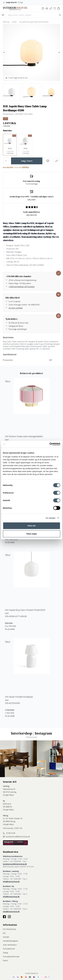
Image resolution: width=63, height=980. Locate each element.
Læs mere (31, 199)
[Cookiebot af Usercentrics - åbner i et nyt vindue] (49, 444)
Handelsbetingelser (11, 941)
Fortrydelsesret (9, 949)
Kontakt (6, 937)
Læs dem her (32, 215)
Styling (5, 953)
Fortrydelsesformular (11, 957)
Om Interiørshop (10, 929)
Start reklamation (10, 945)
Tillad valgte (32, 534)
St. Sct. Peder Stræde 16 (13, 818)
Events (6, 960)
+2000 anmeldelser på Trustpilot (22, 287)
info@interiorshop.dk (11, 881)
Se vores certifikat (16, 308)
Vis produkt (10, 542)
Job (4, 933)
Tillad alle (31, 526)
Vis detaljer (51, 518)
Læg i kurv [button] (27, 161)
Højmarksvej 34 (9, 789)
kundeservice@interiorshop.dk (15, 864)
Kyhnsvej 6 (7, 804)
